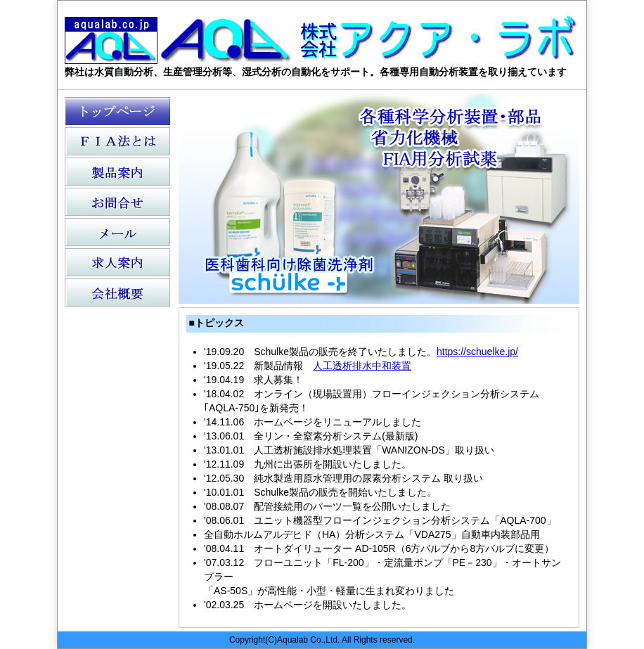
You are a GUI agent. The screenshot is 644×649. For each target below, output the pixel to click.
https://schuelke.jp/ (477, 352)
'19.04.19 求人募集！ (253, 380)
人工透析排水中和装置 (362, 366)
